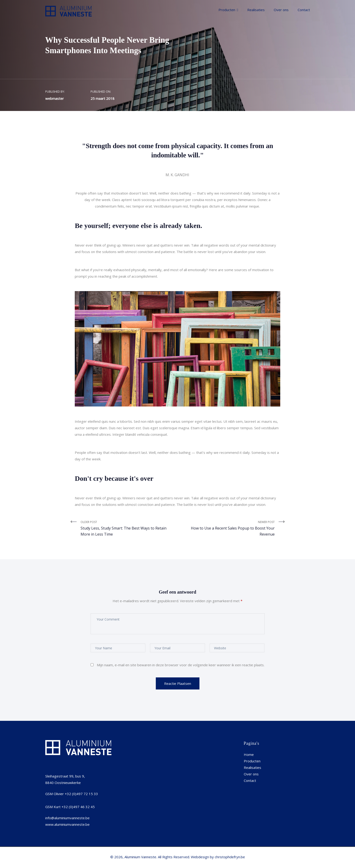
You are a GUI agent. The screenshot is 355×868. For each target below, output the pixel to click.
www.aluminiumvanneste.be (67, 824)
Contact (304, 10)
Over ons (281, 10)
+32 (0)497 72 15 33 (81, 794)
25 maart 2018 (103, 98)
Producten (227, 10)
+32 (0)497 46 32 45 (78, 807)
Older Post (127, 529)
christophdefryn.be (230, 857)
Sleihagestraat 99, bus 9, (65, 776)
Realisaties (256, 10)
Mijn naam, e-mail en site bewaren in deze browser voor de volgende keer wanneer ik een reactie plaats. (181, 665)
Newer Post (228, 529)
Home (249, 754)
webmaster (55, 98)
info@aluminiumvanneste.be (67, 818)
